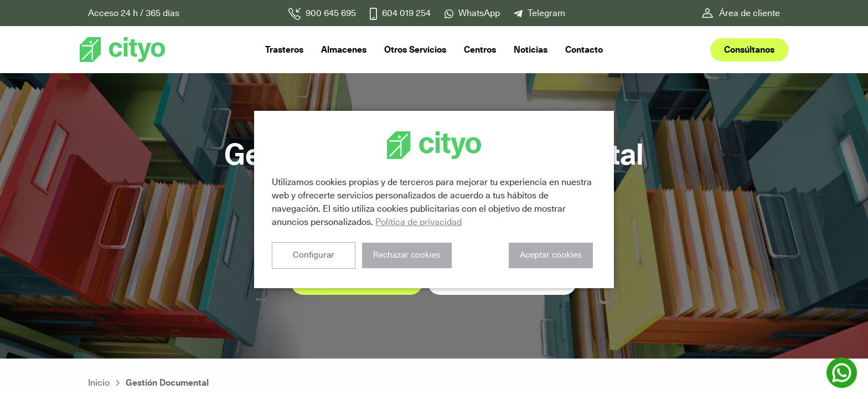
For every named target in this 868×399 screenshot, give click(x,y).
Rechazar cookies (405, 255)
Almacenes (344, 50)
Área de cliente (750, 13)
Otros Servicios (415, 50)
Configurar (313, 255)
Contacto (584, 50)
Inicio (99, 383)
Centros (480, 50)
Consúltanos (749, 50)
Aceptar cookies (551, 255)
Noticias (531, 50)
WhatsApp (479, 13)
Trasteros (284, 50)
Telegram (546, 13)
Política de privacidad (418, 222)
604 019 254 (406, 13)
